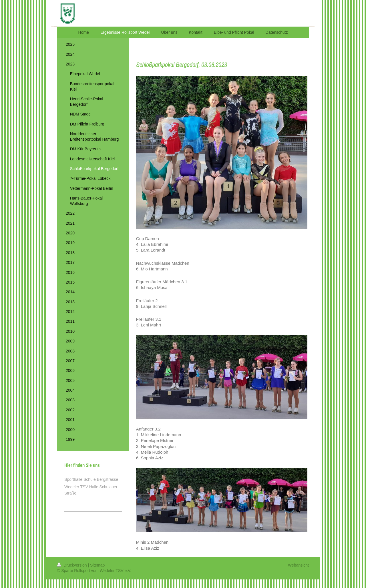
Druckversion (72, 565)
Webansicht (298, 565)
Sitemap (97, 565)
